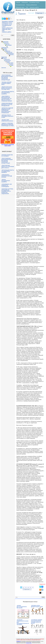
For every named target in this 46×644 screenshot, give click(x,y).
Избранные (25, 2)
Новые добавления (7, 28)
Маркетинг (8, 51)
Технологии (8, 61)
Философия (10, 63)
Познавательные (20, 5)
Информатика (5, 48)
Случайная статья (7, 24)
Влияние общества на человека (7, 155)
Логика (6, 50)
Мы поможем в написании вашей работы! (33, 640)
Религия (5, 58)
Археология (5, 42)
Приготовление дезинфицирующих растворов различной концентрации (7, 78)
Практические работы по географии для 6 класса (8, 167)
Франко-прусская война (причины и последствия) (7, 88)
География (9, 45)
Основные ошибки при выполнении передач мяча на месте (37, 622)
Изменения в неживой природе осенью (7, 176)
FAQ (3, 31)
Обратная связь (6, 29)
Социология (7, 59)
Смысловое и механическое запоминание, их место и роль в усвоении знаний (7, 99)
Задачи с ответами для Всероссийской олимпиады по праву (8, 124)
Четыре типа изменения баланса (7, 120)
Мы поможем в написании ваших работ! (8, 145)
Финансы (11, 64)
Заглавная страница (8, 21)
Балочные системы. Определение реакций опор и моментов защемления (7, 191)
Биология (6, 43)
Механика (11, 55)
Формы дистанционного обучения (22, 607)
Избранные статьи (7, 23)
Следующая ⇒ (40, 13)
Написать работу (7, 32)
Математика (9, 52)
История (5, 49)
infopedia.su (18, 641)
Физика (8, 62)
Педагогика (4, 57)
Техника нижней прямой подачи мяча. (6, 83)
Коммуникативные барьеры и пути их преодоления (7, 105)
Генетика (7, 44)
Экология (4, 68)
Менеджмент (11, 53)
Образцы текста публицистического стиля (7, 116)
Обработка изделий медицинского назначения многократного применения (7, 110)
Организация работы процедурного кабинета (8, 93)
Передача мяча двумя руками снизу (37, 606)
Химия (12, 65)
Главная (18, 2)
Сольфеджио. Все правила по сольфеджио (7, 185)
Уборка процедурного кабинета (6, 181)
